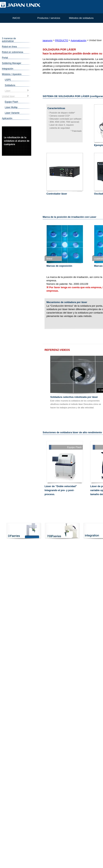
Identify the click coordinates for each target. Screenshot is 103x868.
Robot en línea (9, 47)
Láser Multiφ (11, 107)
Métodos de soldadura (81, 18)
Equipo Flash (11, 102)
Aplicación (7, 118)
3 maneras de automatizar (9, 40)
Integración (8, 69)
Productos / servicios (49, 18)
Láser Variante (12, 113)
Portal (5, 58)
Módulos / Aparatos (12, 74)
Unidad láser (8, 96)
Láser (8, 91)
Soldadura (10, 85)
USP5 (8, 80)
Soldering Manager (12, 63)
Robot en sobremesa (12, 52)
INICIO (16, 18)
